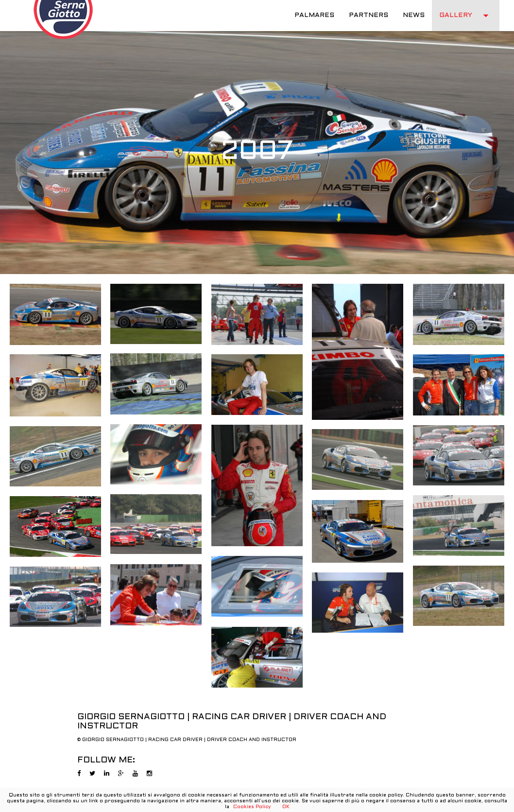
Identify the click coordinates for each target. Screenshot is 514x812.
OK (286, 807)
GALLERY (466, 16)
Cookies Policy (252, 807)
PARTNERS (368, 15)
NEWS (414, 15)
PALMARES (314, 15)
